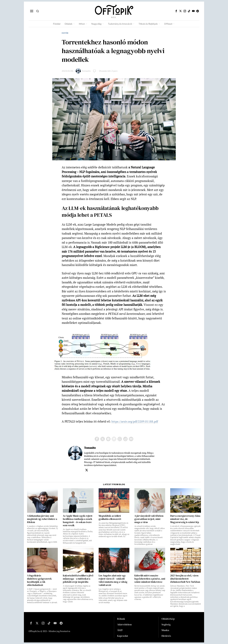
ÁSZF (120, 630)
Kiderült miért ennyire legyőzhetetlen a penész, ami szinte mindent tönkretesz (150, 579)
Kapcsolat (123, 636)
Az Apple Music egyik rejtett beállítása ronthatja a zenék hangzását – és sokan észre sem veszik (78, 521)
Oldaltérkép (168, 619)
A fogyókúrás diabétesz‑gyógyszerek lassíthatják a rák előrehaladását (39, 580)
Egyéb (65, 33)
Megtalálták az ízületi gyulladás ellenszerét (110, 517)
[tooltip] (176, 11)
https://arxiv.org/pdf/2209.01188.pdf (136, 421)
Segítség (166, 624)
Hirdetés (166, 636)
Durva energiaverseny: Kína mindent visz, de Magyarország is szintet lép (185, 519)
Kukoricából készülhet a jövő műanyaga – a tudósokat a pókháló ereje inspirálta (78, 579)
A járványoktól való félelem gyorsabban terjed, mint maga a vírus (149, 519)
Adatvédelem (124, 624)
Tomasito (86, 71)
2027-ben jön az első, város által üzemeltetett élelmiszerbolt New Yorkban (185, 579)
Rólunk (121, 619)
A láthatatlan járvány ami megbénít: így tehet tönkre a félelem (42, 519)
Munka (165, 630)
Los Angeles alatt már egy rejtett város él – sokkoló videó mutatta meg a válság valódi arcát (113, 580)
